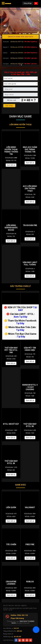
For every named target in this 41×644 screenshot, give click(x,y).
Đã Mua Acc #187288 (17, 47)
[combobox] (20, 78)
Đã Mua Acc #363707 (17, 64)
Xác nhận (9, 106)
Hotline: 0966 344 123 (19, 615)
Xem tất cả (11, 165)
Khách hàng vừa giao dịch (20, 37)
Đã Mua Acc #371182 (17, 42)
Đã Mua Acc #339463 (17, 58)
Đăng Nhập (28, 3)
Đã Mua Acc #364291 (17, 53)
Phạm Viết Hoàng (17, 618)
